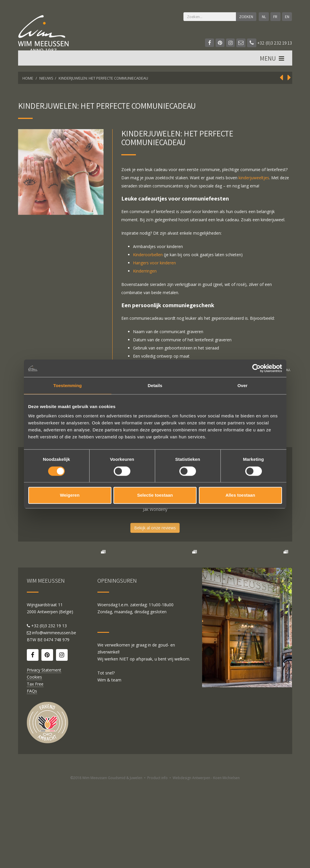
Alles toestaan (240, 495)
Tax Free (35, 768)
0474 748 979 (57, 723)
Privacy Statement (44, 754)
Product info (157, 861)
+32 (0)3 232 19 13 (269, 43)
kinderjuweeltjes (254, 178)
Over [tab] (242, 385)
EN (287, 17)
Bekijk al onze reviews (155, 528)
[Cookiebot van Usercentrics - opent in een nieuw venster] (256, 368)
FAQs (32, 775)
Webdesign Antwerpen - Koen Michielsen (206, 861)
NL (263, 17)
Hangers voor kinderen (154, 263)
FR (275, 17)
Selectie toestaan (155, 495)
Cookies (34, 761)
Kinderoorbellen (148, 255)
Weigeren (70, 495)
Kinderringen (145, 271)
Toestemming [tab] (68, 385)
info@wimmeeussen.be (54, 716)
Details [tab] (155, 385)
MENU (272, 62)
